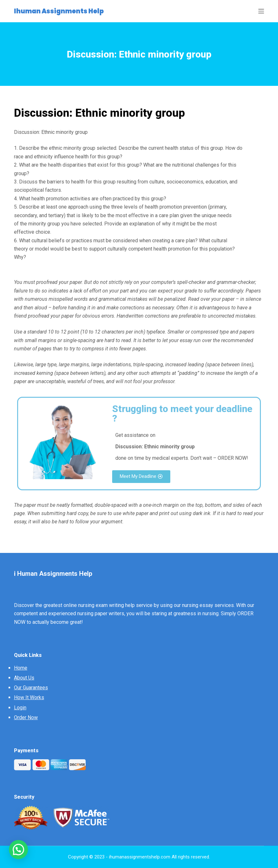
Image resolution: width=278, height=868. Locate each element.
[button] (141, 477)
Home (21, 668)
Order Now (26, 717)
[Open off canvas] (261, 11)
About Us (24, 678)
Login (20, 708)
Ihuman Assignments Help (59, 11)
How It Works (29, 697)
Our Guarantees (31, 688)
